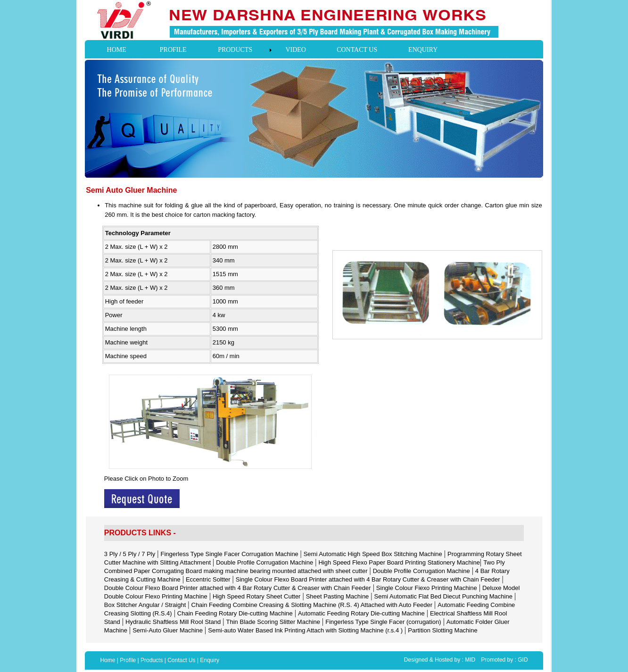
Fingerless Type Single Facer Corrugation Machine (230, 554)
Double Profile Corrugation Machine (264, 562)
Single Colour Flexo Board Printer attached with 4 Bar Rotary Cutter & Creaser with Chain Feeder (368, 579)
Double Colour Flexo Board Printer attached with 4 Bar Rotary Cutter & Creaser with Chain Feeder (238, 588)
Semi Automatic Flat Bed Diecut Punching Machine (443, 596)
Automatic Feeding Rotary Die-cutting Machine (361, 613)
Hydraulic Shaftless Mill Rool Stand (173, 622)
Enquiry (210, 660)
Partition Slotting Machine (442, 630)
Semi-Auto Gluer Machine (168, 630)
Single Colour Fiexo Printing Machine (427, 588)
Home (107, 660)
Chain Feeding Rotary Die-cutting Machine (235, 613)
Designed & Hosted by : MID (440, 660)
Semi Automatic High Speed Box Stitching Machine (373, 554)
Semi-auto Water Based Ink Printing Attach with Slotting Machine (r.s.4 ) (305, 630)
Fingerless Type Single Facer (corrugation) (383, 622)
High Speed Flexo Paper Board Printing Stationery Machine (399, 562)
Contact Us (181, 660)
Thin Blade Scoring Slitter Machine (273, 622)
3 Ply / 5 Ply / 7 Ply (130, 554)
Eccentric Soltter (208, 579)
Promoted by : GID (504, 660)
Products (152, 660)
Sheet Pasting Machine (338, 596)
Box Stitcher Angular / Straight (145, 605)
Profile (128, 660)
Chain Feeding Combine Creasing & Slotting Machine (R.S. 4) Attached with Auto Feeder (312, 605)
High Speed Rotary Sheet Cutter (256, 596)
